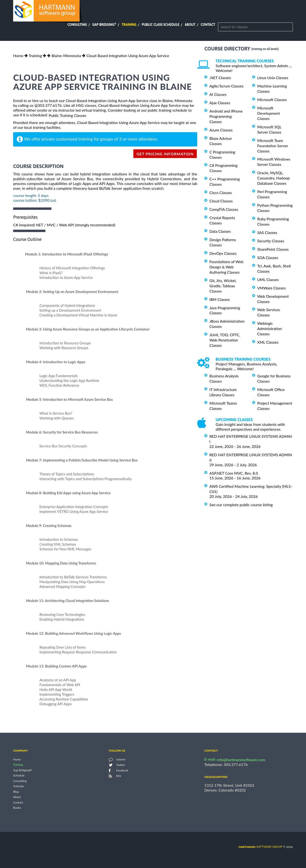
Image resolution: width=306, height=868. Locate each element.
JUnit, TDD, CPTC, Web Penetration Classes (225, 340)
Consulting (77, 25)
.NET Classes (220, 78)
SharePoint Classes (273, 249)
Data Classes (220, 231)
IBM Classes (220, 299)
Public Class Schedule (161, 25)
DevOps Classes (223, 253)
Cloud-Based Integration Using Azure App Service (128, 56)
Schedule (19, 776)
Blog (16, 792)
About (190, 25)
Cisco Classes (221, 193)
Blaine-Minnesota (66, 56)
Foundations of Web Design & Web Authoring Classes (226, 267)
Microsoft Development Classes (269, 113)
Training (129, 25)
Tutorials (19, 786)
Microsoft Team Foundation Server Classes (273, 146)
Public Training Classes (68, 115)
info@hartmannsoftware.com (241, 760)
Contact (208, 25)
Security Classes (271, 241)
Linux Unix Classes (273, 78)
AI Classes (218, 94)
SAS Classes (267, 232)
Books (17, 808)
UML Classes (268, 279)
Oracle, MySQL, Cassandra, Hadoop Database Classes (273, 178)
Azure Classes (221, 130)
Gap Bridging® (22, 770)
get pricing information (165, 154)
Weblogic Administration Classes (270, 328)
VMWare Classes (271, 288)
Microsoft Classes (272, 100)
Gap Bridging (104, 25)
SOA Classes (268, 258)
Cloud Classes (221, 201)
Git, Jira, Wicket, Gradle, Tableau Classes (223, 286)
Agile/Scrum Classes (226, 86)
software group (260, 847)
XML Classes (268, 342)
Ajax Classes (220, 103)
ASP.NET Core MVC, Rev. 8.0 (234, 473)
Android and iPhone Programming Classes (226, 116)
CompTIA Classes (224, 209)
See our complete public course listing (241, 505)
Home (18, 56)
